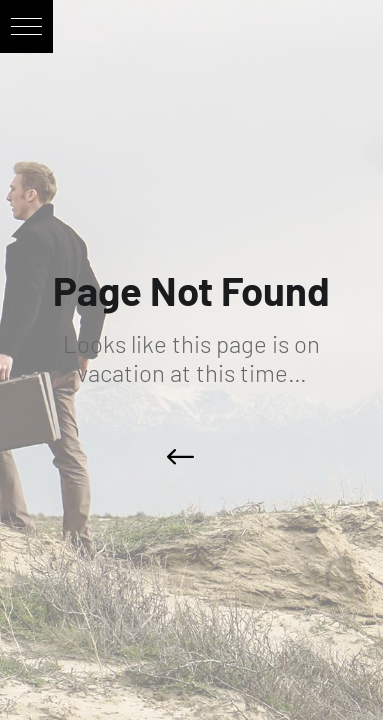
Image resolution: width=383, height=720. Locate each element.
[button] (26, 26)
